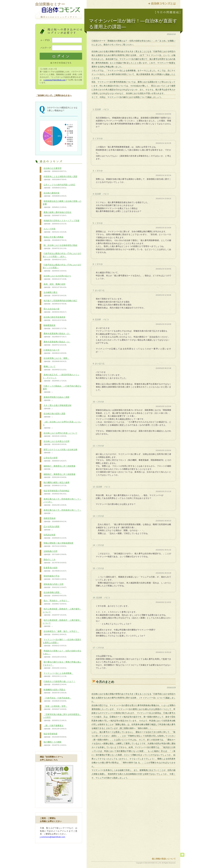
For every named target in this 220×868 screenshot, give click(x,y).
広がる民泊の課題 (51, 528)
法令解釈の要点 (55, 294)
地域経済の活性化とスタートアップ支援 (61, 222)
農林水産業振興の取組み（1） (57, 343)
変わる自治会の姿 (55, 310)
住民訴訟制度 (55, 536)
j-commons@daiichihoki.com (54, 80)
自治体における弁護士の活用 (56, 443)
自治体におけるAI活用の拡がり (57, 277)
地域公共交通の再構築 (55, 239)
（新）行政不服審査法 (55, 727)
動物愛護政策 (55, 327)
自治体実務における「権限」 (56, 360)
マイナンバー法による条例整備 (58, 675)
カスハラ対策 (55, 230)
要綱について (55, 368)
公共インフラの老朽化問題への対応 (59, 186)
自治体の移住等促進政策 (55, 319)
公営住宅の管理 (55, 459)
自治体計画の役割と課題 (54, 415)
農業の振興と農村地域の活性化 (57, 214)
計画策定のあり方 (55, 352)
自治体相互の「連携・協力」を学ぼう (61, 633)
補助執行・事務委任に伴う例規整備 (59, 468)
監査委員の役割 (55, 569)
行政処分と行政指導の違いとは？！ (59, 683)
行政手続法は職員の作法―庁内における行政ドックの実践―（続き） (62, 257)
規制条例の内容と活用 (55, 586)
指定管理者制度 (55, 735)
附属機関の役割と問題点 (55, 691)
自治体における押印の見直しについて (60, 435)
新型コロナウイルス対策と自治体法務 (60, 451)
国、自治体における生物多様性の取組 (60, 247)
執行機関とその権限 (55, 744)
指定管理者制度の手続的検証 (56, 492)
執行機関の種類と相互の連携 (56, 484)
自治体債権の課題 (55, 594)
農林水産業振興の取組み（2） (57, 335)
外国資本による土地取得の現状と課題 (60, 178)
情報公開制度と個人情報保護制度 (58, 545)
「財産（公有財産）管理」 (55, 708)
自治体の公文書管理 (55, 170)
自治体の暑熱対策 (55, 195)
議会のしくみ (55, 561)
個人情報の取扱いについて (164, 859)
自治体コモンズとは (163, 4)
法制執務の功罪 (55, 553)
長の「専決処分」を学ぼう (56, 602)
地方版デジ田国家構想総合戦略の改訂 (60, 302)
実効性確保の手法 (55, 578)
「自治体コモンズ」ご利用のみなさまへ (54, 95)
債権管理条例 (55, 520)
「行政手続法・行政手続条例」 (57, 700)
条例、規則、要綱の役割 (55, 286)
